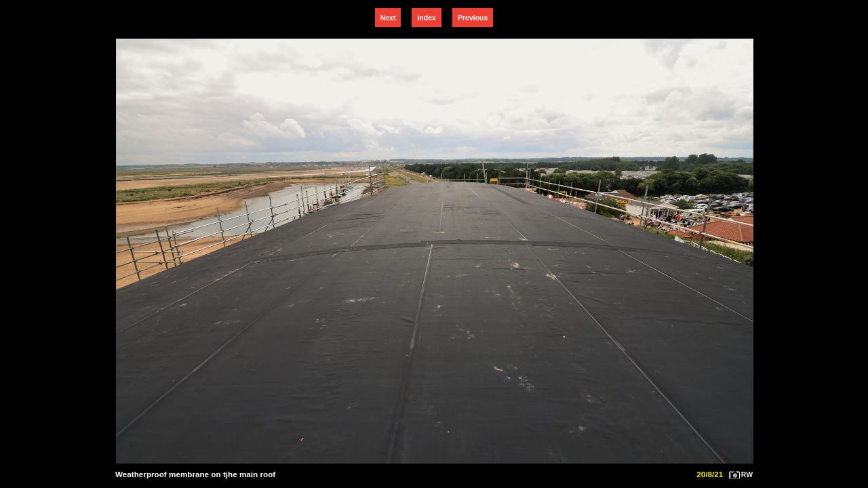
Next (388, 18)
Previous (473, 18)
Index (426, 18)
